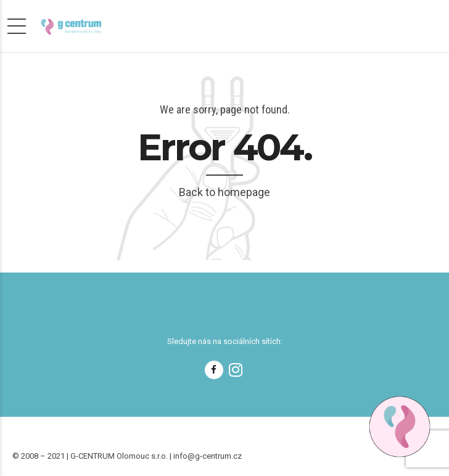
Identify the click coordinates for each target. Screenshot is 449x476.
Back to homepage (224, 192)
